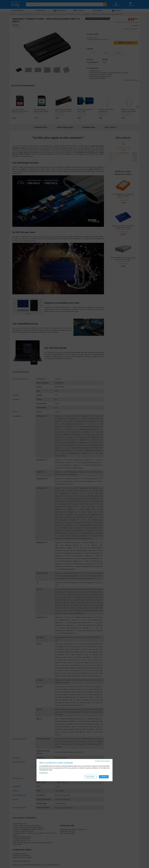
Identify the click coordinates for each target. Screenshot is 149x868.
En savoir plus (43, 773)
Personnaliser (91, 777)
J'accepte (104, 777)
